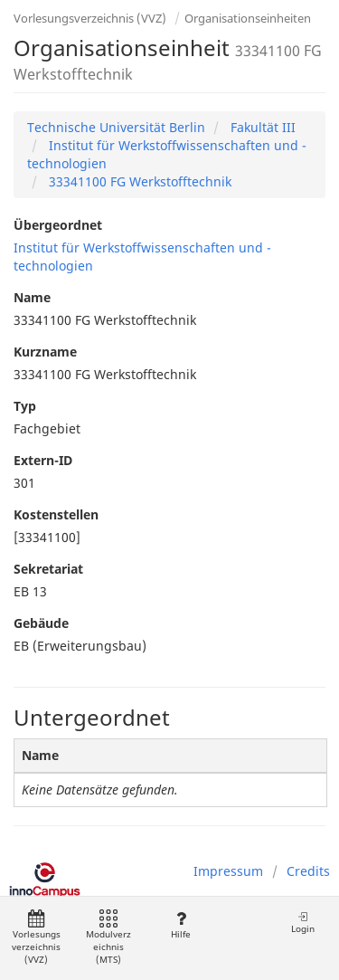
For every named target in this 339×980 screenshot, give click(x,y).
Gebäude (41, 623)
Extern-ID (43, 460)
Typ (25, 406)
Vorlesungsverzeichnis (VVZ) (90, 18)
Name (32, 297)
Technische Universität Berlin (116, 127)
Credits (308, 871)
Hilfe (180, 925)
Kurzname (45, 352)
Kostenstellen (56, 514)
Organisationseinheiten (248, 18)
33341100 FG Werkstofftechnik (138, 181)
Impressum (228, 871)
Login (303, 923)
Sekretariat (48, 569)
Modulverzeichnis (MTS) (108, 938)
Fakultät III (261, 127)
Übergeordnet (58, 225)
